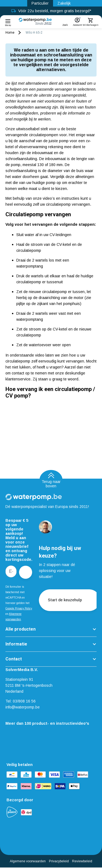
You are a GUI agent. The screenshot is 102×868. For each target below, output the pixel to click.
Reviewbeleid (82, 861)
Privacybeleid (59, 861)
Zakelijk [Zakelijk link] (64, 3)
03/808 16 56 (24, 701)
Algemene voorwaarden (28, 861)
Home (10, 33)
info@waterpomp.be (23, 707)
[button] (65, 20)
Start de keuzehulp (69, 600)
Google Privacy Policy (19, 608)
